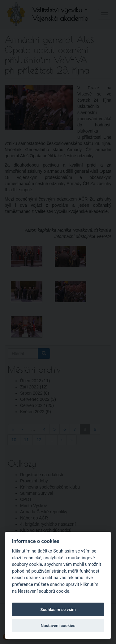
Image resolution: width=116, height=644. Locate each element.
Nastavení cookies (58, 625)
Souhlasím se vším (58, 609)
